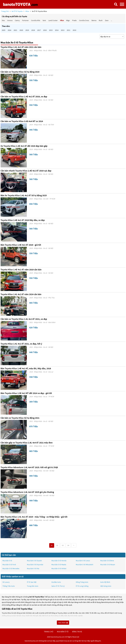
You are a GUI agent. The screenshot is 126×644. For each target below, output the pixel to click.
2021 (15, 30)
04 (68, 545)
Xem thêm (63, 623)
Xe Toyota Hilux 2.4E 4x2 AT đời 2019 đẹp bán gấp (24, 146)
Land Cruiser (53, 20)
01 (52, 545)
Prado (74, 20)
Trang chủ (5, 11)
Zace (107, 20)
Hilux (27, 11)
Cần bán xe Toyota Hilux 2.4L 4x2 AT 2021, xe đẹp (24, 319)
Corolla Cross (84, 20)
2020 (21, 30)
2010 (74, 30)
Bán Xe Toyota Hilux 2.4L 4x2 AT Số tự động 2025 (24, 195)
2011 (69, 30)
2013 (63, 30)
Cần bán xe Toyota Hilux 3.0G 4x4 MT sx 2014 (22, 121)
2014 (57, 30)
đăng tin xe (77, 632)
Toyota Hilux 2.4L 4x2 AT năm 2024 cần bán (21, 294)
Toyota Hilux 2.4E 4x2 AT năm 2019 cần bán (21, 270)
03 (63, 545)
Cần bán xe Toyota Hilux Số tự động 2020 (20, 72)
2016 (45, 30)
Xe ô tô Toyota (17, 11)
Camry (17, 20)
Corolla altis (36, 20)
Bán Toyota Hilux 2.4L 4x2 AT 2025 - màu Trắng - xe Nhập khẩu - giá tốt (34, 517)
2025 (4, 30)
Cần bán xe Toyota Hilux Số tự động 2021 (20, 418)
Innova (10, 20)
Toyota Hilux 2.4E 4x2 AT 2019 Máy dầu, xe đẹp (23, 220)
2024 (9, 30)
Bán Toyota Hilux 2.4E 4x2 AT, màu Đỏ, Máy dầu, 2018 (26, 368)
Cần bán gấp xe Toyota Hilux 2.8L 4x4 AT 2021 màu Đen (27, 443)
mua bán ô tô (63, 632)
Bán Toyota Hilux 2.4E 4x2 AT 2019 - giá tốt (21, 245)
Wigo (68, 20)
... (111, 20)
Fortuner (25, 20)
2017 (39, 30)
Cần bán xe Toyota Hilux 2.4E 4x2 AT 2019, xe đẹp (24, 96)
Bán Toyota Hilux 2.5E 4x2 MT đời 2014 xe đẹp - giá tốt (26, 393)
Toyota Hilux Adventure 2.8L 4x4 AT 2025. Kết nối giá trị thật (29, 467)
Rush (101, 20)
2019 (27, 30)
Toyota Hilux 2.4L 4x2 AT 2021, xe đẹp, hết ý (21, 344)
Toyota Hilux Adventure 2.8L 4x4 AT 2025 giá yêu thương (27, 492)
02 (57, 545)
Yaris (44, 20)
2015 (51, 30)
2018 (33, 30)
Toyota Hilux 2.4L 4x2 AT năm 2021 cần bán (21, 47)
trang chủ (49, 632)
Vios (3, 20)
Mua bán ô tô (7, 561)
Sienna (94, 20)
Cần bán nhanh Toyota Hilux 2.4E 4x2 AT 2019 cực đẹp (26, 171)
